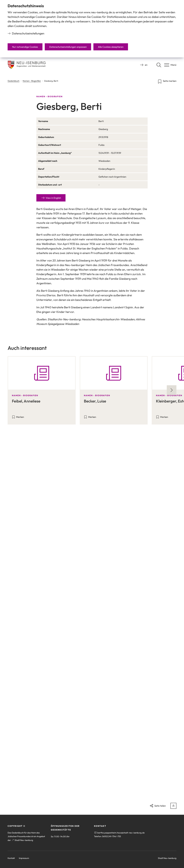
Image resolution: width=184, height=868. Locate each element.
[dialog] (92, 29)
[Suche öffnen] (159, 65)
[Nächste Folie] (172, 390)
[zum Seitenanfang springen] (173, 806)
